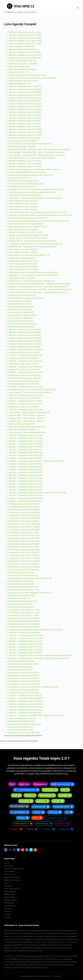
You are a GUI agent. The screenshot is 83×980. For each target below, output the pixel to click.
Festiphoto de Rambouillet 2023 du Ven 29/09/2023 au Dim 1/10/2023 (36, 630)
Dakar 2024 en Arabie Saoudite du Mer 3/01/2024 (28, 227)
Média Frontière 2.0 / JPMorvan (50, 976)
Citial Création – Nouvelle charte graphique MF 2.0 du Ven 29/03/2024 (35, 198)
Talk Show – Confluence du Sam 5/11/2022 (25, 473)
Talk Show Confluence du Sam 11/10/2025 (25, 107)
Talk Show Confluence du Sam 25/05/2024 (25, 338)
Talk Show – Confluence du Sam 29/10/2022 (26, 470)
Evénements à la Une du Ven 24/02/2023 (24, 561)
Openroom (8, 886)
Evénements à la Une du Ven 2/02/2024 (24, 384)
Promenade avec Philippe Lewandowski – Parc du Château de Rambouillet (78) (39, 221)
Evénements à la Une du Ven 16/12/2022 (24, 550)
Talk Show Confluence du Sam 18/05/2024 (25, 341)
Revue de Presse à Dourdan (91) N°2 (22, 324)
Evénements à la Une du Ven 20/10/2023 (24, 621)
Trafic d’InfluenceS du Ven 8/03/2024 (23, 201)
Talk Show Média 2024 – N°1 (20, 178)
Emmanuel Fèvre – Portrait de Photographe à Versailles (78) (31, 281)
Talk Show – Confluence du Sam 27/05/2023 (26, 704)
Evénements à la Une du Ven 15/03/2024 (24, 352)
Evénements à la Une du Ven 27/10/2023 (24, 618)
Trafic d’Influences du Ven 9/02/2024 (23, 209)
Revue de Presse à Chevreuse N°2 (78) (23, 181)
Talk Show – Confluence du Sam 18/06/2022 (26, 452)
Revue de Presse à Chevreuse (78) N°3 (23, 81)
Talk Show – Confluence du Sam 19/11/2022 (26, 475)
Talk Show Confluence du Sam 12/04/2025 (25, 109)
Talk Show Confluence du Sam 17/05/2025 (25, 95)
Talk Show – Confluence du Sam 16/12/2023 (26, 395)
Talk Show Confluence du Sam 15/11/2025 (25, 44)
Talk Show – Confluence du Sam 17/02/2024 (26, 372)
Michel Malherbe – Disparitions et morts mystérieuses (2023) (32, 247)
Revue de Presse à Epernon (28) (21, 730)
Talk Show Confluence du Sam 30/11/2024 (25, 129)
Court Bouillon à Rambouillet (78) (21, 661)
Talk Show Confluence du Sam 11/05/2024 (25, 344)
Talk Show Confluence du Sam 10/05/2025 (25, 98)
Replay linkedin (10, 897)
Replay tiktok (9, 903)
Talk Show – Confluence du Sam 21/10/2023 (26, 647)
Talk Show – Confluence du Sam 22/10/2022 (26, 467)
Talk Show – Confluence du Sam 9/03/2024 (25, 355)
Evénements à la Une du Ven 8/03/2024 (24, 358)
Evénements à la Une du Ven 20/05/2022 (24, 733)
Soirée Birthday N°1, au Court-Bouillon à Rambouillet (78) (30, 392)
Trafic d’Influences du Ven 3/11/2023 (23, 264)
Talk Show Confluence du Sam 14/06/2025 (25, 87)
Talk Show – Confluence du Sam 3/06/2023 (25, 696)
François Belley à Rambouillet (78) (22, 278)
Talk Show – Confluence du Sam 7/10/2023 (25, 653)
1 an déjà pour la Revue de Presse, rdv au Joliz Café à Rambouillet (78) (35, 244)
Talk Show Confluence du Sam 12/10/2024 (25, 164)
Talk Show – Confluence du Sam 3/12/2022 (25, 481)
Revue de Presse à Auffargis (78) (21, 584)
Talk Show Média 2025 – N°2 (20, 84)
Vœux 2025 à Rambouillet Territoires (22, 69)
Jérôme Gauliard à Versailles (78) (21, 47)
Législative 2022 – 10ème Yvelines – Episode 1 (27, 421)
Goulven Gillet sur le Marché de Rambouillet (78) (27, 433)
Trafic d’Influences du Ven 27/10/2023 (23, 267)
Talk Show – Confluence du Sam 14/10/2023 (26, 650)
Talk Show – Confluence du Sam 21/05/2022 (26, 444)
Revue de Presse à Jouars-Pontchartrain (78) (26, 184)
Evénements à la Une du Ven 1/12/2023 (24, 407)
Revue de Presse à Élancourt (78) (21, 307)
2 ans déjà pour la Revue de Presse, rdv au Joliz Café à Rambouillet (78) (36, 189)
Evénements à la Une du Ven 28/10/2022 (24, 530)
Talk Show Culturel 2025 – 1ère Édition (23, 64)
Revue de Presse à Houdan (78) (20, 667)
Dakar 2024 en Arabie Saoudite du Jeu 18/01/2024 (28, 218)
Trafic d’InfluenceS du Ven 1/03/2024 (23, 204)
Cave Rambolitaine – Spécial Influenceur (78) (26, 298)
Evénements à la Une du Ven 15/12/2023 (24, 398)
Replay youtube (10, 892)
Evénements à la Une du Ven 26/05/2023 (24, 681)
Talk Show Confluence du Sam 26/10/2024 (25, 195)
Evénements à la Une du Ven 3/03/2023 (24, 564)
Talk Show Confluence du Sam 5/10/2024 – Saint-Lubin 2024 (32, 158)
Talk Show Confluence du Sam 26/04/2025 (25, 104)
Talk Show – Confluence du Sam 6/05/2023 (25, 713)
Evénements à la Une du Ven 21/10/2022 (24, 527)
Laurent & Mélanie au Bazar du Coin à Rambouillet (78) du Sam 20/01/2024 (37, 212)
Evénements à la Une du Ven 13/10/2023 (24, 624)
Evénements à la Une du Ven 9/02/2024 (24, 381)
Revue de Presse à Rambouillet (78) (22, 61)
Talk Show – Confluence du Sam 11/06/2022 (26, 441)
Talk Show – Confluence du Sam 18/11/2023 (26, 635)
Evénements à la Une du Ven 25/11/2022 (24, 541)
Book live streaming (12, 877)
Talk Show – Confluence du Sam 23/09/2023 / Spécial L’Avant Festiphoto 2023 (39, 658)
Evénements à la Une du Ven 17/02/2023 (24, 558)
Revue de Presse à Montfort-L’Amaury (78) (25, 724)
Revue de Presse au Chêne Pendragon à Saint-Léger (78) (30, 593)
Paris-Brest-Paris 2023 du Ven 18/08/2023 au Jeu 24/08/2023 (32, 390)
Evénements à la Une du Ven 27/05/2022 (24, 504)
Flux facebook (10, 872)
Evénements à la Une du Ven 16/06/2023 (24, 673)
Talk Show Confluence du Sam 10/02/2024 (25, 378)
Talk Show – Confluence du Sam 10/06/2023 (26, 698)
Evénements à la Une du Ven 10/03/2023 (24, 567)
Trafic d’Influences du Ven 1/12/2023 (23, 252)
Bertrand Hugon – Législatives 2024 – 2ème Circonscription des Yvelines (36, 152)
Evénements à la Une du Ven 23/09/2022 (24, 515)
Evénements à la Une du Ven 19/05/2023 (24, 684)
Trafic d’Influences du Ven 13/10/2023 (23, 269)
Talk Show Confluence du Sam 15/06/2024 (25, 330)
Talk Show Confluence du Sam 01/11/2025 (25, 38)
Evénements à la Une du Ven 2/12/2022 (24, 544)
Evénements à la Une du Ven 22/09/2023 (24, 633)
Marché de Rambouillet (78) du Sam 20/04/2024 (27, 172)
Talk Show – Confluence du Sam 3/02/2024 (25, 387)
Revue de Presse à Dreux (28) (20, 310)
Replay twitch (9, 894)
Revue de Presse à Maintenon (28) (22, 595)
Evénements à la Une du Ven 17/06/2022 (24, 513)
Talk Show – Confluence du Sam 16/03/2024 (26, 350)
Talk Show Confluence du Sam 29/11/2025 (25, 32)
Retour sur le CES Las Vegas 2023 (21, 424)
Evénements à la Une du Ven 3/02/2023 (24, 553)
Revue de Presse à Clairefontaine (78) (23, 575)
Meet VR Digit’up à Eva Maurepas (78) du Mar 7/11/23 (29, 255)
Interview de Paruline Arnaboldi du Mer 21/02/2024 (28, 235)
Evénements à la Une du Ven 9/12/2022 (24, 547)
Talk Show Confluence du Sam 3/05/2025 (24, 101)
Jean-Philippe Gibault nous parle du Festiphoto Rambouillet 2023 (33, 272)
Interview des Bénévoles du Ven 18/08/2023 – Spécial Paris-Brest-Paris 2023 (38, 292)
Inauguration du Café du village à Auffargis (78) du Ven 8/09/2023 (34, 275)
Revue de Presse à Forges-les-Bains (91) (24, 570)
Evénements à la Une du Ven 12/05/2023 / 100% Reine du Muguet (34, 687)
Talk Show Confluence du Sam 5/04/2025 (24, 112)
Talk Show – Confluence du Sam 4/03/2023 (25, 501)
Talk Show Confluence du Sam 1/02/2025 (24, 124)
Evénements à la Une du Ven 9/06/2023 (24, 676)
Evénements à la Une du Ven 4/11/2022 (24, 533)
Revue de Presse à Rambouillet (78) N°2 (24, 664)
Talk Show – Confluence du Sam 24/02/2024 (26, 367)
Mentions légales (28, 976)
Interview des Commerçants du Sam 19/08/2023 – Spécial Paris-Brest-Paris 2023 (40, 290)
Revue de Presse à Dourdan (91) (21, 727)
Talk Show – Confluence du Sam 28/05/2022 (26, 447)
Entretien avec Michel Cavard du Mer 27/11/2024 (27, 75)
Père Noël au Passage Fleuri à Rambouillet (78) (26, 427)
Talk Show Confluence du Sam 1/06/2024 (24, 335)
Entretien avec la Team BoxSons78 (22, 258)
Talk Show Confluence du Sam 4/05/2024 (24, 347)
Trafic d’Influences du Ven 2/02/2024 (23, 250)
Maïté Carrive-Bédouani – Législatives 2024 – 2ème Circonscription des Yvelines (39, 149)
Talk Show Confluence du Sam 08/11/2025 (25, 41)
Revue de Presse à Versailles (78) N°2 (23, 49)
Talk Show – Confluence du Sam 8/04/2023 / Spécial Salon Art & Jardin (36, 715)
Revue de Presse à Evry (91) (19, 304)
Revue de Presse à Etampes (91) (21, 321)
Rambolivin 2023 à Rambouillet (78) (22, 295)
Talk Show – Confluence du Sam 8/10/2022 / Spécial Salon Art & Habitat (36, 461)
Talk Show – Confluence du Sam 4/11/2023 (25, 641)
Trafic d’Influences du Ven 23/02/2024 (23, 207)
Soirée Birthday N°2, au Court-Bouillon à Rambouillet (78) (30, 144)
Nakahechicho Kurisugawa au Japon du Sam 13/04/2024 (30, 175)
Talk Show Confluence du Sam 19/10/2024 (25, 167)
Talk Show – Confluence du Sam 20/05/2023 (26, 707)
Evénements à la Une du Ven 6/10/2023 (24, 627)
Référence (8, 912)
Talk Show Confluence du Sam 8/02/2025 (24, 121)
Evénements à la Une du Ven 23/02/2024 (24, 370)
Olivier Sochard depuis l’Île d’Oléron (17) (24, 430)
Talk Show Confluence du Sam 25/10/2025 (25, 55)
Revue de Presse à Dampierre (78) (21, 607)
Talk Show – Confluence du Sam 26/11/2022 (26, 478)
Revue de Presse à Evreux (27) (20, 301)
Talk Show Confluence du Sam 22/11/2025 (25, 35)
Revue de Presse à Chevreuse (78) (22, 721)
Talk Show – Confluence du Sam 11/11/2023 (26, 638)
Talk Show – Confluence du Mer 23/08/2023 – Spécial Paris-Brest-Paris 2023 (38, 287)
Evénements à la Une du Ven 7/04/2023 (24, 693)
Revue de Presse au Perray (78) (20, 604)
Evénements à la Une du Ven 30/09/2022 (24, 518)
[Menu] (78, 8)
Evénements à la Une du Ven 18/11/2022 (24, 538)
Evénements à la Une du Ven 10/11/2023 (24, 613)
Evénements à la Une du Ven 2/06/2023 (24, 678)
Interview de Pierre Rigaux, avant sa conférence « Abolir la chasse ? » (35, 169)
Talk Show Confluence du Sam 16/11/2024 (25, 135)
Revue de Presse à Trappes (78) (21, 318)
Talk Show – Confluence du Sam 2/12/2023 (25, 404)
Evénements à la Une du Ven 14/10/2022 (24, 524)
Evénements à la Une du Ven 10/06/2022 (24, 510)
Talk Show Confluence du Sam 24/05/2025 (25, 92)
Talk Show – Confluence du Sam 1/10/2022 (25, 458)
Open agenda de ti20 (12, 889)
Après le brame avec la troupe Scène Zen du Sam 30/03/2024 (32, 192)
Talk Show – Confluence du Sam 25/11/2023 (26, 410)
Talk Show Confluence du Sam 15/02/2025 (25, 118)
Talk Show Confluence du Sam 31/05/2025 (25, 89)
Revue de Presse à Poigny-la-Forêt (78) (23, 587)
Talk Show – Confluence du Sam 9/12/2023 (25, 401)
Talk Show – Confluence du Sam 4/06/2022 (25, 450)
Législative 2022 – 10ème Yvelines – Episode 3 (27, 415)
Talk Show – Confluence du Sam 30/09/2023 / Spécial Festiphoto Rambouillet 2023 (41, 655)
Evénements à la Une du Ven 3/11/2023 (24, 616)
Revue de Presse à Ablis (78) (19, 598)
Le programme (10, 906)
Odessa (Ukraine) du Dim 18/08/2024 (23, 141)
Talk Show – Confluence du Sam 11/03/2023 (26, 435)
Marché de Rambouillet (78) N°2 (21, 670)
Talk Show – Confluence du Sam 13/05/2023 (26, 710)
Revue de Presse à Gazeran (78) (21, 581)
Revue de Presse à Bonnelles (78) (21, 573)
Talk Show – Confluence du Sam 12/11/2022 (26, 438)
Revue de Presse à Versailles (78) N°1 (23, 315)
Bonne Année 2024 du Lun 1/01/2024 (23, 230)
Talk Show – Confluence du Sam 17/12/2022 (26, 487)
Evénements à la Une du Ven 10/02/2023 (24, 555)
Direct (6, 883)
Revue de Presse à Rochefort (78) (21, 327)
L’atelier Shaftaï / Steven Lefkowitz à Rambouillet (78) (29, 412)
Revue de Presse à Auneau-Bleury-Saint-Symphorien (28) (30, 578)
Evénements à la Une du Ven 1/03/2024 (24, 364)
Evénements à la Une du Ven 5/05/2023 (24, 690)
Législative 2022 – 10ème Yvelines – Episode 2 (27, 418)
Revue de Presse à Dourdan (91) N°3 (22, 187)
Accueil (7, 863)
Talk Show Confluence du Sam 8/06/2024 (24, 332)
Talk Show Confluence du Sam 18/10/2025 (25, 58)
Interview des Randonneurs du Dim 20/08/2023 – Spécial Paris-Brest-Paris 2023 (39, 284)
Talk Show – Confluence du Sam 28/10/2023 (26, 644)
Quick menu (9, 866)
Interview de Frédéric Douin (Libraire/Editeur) (26, 224)
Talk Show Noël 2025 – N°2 (19, 72)
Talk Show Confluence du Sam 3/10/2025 (24, 52)
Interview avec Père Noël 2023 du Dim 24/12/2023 (28, 238)
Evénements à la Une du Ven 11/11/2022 (24, 535)
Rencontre (8, 909)
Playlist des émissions (13, 880)
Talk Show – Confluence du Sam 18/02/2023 (26, 495)
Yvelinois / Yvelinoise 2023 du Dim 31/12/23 (25, 232)
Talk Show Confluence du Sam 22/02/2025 (25, 115)
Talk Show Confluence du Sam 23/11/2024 (25, 132)
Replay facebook (10, 900)
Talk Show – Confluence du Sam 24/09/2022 (26, 455)
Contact (7, 917)
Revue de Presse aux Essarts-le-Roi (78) (24, 590)
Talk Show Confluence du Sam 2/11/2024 (24, 161)
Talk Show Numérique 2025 (19, 67)
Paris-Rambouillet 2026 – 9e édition (22, 147)
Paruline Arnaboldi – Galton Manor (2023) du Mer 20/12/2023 (32, 241)
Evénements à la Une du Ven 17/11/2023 (24, 610)
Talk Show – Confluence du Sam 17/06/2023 (26, 701)
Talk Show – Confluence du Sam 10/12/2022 (26, 484)
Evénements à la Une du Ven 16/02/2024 (24, 375)
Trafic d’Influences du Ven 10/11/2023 (23, 261)
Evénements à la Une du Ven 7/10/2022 (24, 521)
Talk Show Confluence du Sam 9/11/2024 (24, 138)
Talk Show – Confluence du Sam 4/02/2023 (25, 490)
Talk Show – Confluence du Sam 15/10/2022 (26, 464)
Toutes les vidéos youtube (14, 869)
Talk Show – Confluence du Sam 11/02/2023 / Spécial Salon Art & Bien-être (37, 493)
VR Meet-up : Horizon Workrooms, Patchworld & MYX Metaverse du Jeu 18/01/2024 (41, 215)
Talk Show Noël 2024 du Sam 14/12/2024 (24, 127)
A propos (8, 914)
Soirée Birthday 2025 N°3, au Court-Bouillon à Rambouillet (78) (32, 78)
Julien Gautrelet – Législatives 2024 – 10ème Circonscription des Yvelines (37, 155)
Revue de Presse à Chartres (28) (21, 312)
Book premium (10, 874)
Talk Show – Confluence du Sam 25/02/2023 (26, 498)
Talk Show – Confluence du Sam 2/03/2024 (25, 361)
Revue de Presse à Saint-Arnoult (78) (22, 601)
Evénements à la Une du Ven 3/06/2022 (24, 507)
